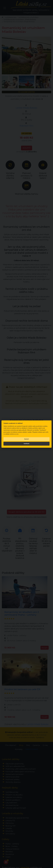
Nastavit (26, 439)
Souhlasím (26, 444)
